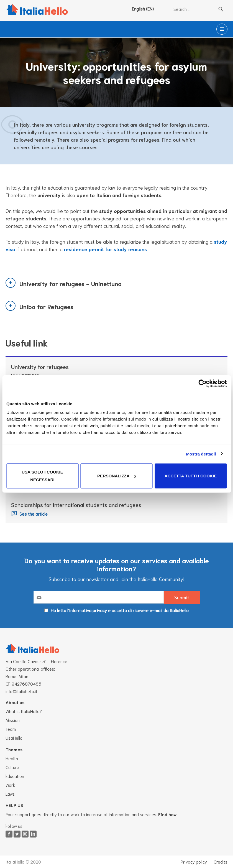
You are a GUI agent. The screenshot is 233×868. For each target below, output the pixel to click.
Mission (13, 720)
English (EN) (143, 8)
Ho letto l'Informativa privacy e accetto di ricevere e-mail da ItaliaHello (120, 610)
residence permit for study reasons (120, 249)
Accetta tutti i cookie (191, 476)
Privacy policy (194, 862)
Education (15, 776)
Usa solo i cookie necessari (42, 476)
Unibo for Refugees (46, 306)
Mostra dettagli (201, 454)
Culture (12, 767)
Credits (221, 862)
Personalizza (117, 476)
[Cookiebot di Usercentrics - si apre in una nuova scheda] (202, 383)
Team (11, 729)
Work (10, 785)
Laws (10, 794)
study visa (18, 249)
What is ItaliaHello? (24, 711)
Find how (167, 814)
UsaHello (14, 738)
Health (12, 758)
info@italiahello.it (21, 691)
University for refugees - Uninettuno (71, 284)
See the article (34, 514)
